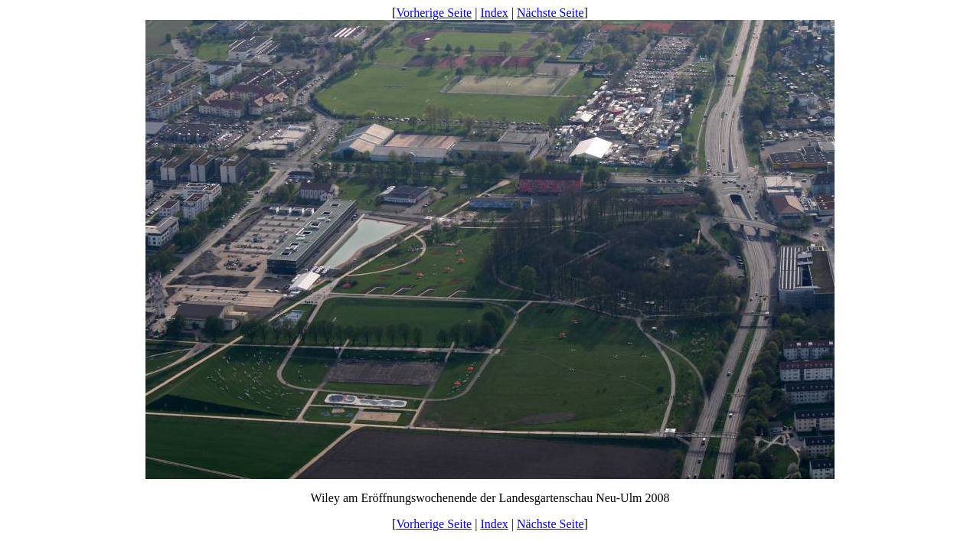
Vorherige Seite (434, 13)
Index (494, 13)
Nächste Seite (550, 13)
